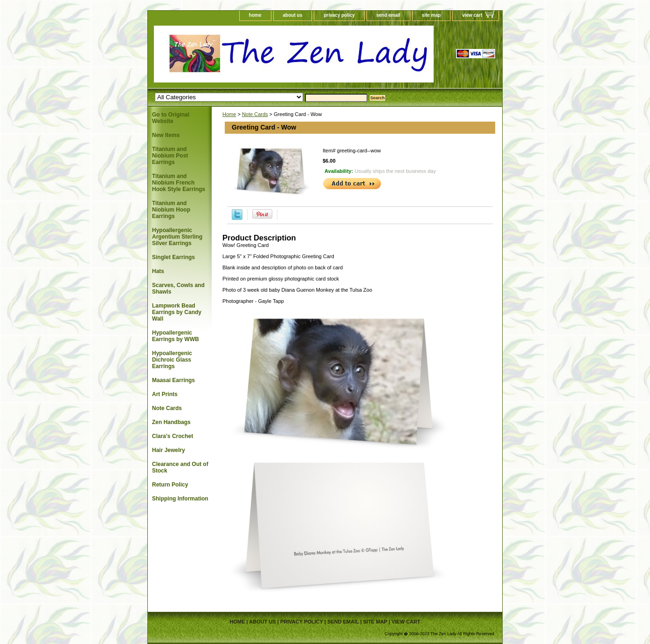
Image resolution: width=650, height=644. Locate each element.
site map (432, 15)
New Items (166, 135)
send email (388, 15)
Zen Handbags (171, 422)
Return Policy (170, 485)
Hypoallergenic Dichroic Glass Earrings (172, 360)
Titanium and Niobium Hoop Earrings (171, 210)
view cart (472, 15)
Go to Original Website (171, 118)
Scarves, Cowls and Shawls (178, 288)
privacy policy (339, 15)
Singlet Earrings (173, 257)
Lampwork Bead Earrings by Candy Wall (177, 312)
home (255, 15)
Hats (158, 271)
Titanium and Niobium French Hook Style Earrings (179, 183)
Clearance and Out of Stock (180, 467)
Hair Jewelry (169, 450)
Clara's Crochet (173, 436)
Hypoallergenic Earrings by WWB (176, 336)
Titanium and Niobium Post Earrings (170, 156)
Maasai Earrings (173, 380)
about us (293, 15)
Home (229, 114)
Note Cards (255, 114)
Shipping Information (180, 499)
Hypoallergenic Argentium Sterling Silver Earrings (177, 237)
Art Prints (165, 394)
